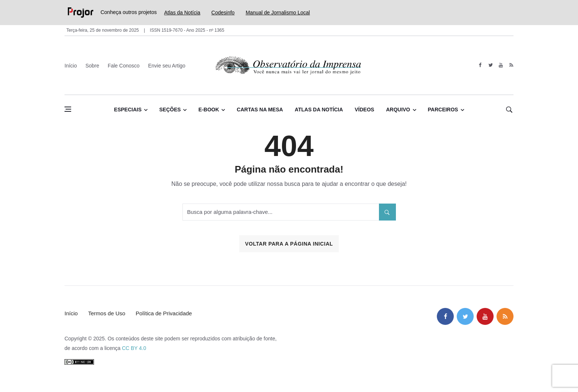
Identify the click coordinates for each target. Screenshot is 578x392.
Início (71, 66)
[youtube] (501, 65)
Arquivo (398, 110)
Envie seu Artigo (167, 66)
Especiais (128, 110)
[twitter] (490, 65)
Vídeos (364, 110)
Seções (170, 110)
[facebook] (480, 65)
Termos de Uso (107, 313)
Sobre (92, 66)
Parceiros (443, 110)
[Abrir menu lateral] (68, 109)
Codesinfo (223, 13)
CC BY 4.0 (134, 348)
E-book (209, 110)
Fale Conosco (123, 66)
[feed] (511, 65)
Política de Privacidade (164, 313)
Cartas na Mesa (260, 110)
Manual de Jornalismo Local (278, 13)
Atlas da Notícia (182, 13)
